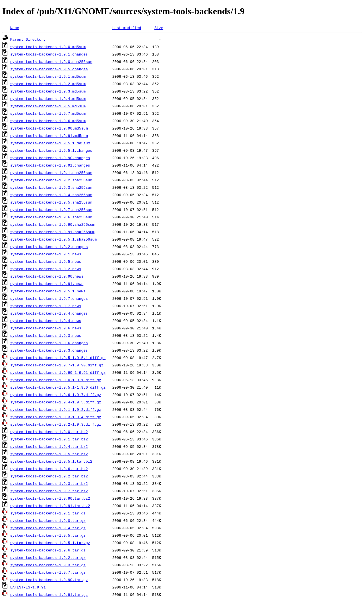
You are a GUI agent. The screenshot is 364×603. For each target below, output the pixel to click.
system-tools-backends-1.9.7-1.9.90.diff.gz (57, 365)
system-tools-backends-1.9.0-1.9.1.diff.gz (56, 380)
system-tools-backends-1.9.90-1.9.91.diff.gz (58, 372)
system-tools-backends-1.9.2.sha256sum (51, 180)
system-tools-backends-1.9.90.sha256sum (52, 224)
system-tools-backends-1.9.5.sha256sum (51, 202)
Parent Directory (28, 39)
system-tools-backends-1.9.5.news (46, 261)
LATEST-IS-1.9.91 (28, 587)
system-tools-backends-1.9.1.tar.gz (48, 513)
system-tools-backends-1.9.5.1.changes (51, 150)
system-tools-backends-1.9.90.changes (50, 158)
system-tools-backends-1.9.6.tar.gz (48, 550)
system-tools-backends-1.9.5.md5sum (48, 106)
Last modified (127, 28)
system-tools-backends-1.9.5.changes (49, 69)
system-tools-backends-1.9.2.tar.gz (48, 557)
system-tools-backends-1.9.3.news (46, 335)
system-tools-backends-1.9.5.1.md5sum (50, 143)
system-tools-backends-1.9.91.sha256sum (52, 232)
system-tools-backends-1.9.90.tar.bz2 (50, 498)
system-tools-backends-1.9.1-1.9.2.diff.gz (56, 409)
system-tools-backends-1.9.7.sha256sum (51, 210)
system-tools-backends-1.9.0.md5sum (48, 47)
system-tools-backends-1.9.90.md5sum (49, 128)
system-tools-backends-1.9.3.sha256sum (51, 187)
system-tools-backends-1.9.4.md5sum (48, 99)
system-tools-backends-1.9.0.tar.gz (48, 520)
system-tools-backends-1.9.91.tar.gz (49, 594)
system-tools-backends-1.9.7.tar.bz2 (49, 491)
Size (159, 28)
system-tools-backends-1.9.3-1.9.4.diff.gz (56, 417)
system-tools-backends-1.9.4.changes (49, 313)
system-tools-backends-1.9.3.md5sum (48, 91)
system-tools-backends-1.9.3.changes (49, 350)
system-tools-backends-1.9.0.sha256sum (51, 61)
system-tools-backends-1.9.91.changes (50, 165)
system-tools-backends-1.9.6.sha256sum (51, 217)
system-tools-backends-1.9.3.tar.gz (48, 565)
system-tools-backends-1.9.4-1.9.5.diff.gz (56, 402)
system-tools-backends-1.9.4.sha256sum (51, 195)
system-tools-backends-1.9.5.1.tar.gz (50, 543)
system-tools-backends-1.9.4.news (46, 321)
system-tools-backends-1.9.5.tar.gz (48, 535)
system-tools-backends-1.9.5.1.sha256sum (53, 239)
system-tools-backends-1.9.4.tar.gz (48, 528)
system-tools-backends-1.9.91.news (47, 284)
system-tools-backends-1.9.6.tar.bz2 (49, 469)
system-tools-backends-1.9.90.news (47, 276)
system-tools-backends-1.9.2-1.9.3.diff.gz (56, 424)
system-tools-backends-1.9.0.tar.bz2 (49, 432)
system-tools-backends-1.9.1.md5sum (48, 76)
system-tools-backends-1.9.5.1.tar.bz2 (51, 461)
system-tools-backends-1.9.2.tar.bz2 (49, 476)
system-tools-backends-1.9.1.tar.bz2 (49, 439)
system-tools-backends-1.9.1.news (46, 254)
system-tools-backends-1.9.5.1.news (48, 291)
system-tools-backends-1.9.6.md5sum (48, 121)
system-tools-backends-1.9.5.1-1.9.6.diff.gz (58, 387)
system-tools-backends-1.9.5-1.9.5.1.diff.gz (58, 358)
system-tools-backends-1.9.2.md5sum (48, 84)
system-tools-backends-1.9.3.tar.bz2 (49, 483)
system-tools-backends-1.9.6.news (46, 328)
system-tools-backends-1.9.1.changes (49, 54)
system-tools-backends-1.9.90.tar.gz (49, 580)
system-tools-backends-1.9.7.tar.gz (48, 572)
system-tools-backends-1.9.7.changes (49, 298)
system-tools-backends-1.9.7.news (46, 306)
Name (15, 28)
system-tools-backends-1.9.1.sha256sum (51, 173)
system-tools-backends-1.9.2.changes (49, 247)
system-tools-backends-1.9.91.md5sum (49, 136)
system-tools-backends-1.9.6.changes (49, 343)
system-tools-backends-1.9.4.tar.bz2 (49, 446)
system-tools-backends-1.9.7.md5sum (48, 113)
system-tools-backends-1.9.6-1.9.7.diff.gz (56, 395)
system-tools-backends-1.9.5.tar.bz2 (49, 454)
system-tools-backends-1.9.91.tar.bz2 (50, 506)
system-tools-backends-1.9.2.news (46, 269)
